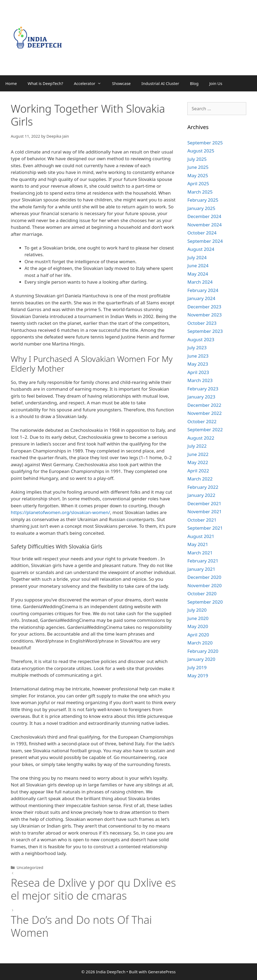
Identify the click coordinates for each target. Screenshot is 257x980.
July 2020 (197, 610)
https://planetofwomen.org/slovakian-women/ (60, 512)
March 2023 (200, 380)
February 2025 (203, 200)
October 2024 (202, 233)
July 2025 (197, 159)
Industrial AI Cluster (160, 83)
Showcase (121, 83)
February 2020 (203, 651)
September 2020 (205, 602)
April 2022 (198, 471)
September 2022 (205, 430)
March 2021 (200, 553)
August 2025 (201, 151)
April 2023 (198, 372)
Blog (194, 83)
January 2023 (201, 397)
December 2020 (204, 577)
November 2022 (204, 413)
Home (11, 83)
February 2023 (203, 389)
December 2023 (204, 307)
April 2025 (198, 183)
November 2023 (204, 315)
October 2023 (202, 323)
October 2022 (202, 421)
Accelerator (90, 83)
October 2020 (202, 594)
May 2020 (198, 626)
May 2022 (198, 462)
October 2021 (202, 520)
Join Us (216, 83)
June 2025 (198, 167)
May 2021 (198, 544)
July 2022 (197, 446)
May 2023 (198, 364)
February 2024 (203, 290)
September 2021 (205, 528)
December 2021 (204, 503)
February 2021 (203, 561)
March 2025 (200, 192)
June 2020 (198, 618)
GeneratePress (162, 972)
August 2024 (201, 249)
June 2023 (198, 356)
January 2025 (201, 208)
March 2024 (200, 282)
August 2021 (201, 536)
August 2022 (201, 438)
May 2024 (198, 274)
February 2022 (203, 487)
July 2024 (197, 257)
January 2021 (201, 569)
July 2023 (197, 348)
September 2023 (205, 331)
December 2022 (204, 405)
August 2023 (201, 339)
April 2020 (198, 635)
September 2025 (205, 143)
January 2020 (201, 659)
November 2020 (204, 585)
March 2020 (200, 643)
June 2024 (198, 266)
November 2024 (204, 225)
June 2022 (198, 454)
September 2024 (205, 241)
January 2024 (201, 298)
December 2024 (204, 216)
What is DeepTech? (45, 83)
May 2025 (198, 175)
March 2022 (200, 479)
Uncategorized (30, 867)
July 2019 (197, 667)
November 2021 (204, 512)
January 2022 (201, 495)
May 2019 (198, 676)
